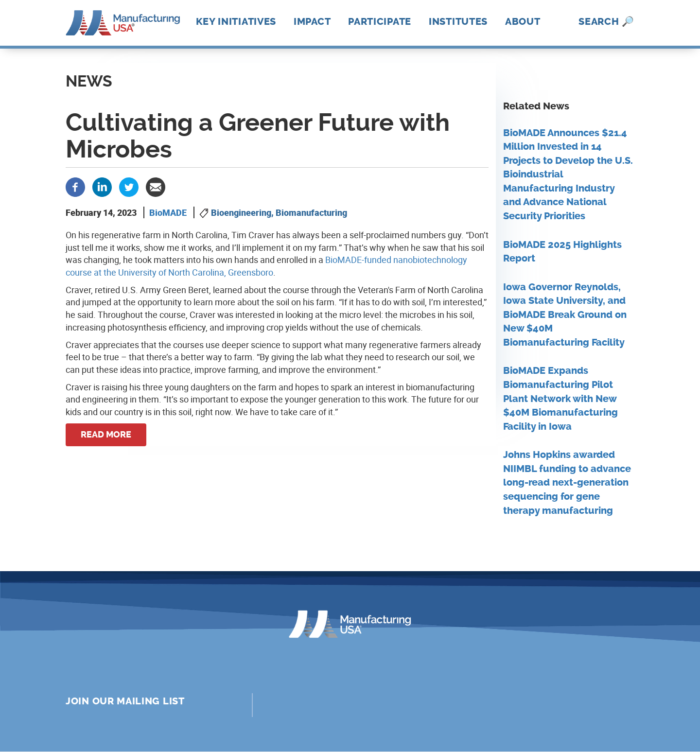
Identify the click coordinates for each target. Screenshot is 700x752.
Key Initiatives (236, 21)
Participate (380, 21)
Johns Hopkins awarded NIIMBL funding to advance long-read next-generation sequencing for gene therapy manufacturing (567, 482)
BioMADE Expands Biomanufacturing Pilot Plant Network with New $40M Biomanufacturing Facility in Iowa (560, 398)
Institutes (458, 21)
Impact (312, 21)
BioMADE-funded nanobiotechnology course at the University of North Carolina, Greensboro (266, 266)
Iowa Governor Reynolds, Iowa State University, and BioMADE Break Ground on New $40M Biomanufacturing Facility (565, 315)
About (523, 21)
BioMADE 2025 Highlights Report (562, 252)
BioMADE (168, 212)
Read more (106, 435)
